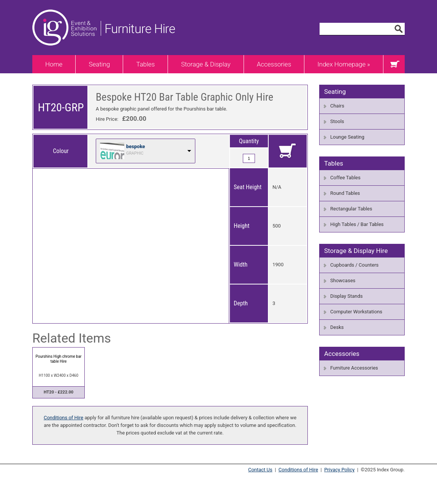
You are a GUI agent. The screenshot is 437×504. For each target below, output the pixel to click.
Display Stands (346, 296)
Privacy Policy (339, 470)
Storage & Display (206, 64)
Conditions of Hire (63, 418)
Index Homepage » (344, 64)
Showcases (343, 280)
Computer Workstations (356, 312)
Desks (337, 327)
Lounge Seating (347, 137)
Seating (99, 64)
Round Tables (345, 193)
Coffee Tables (345, 178)
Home (54, 64)
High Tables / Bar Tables (357, 224)
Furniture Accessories (354, 368)
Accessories (274, 64)
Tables (145, 64)
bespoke (136, 146)
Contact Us (260, 470)
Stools (337, 121)
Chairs (337, 106)
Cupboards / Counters (354, 265)
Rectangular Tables (351, 209)
